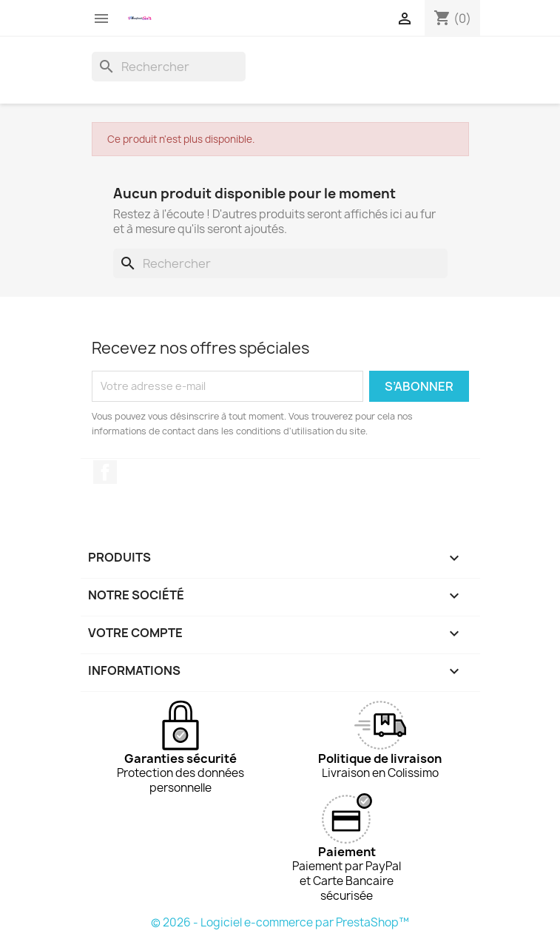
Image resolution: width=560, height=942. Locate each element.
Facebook (105, 472)
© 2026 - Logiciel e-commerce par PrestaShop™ (280, 922)
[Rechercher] (169, 67)
